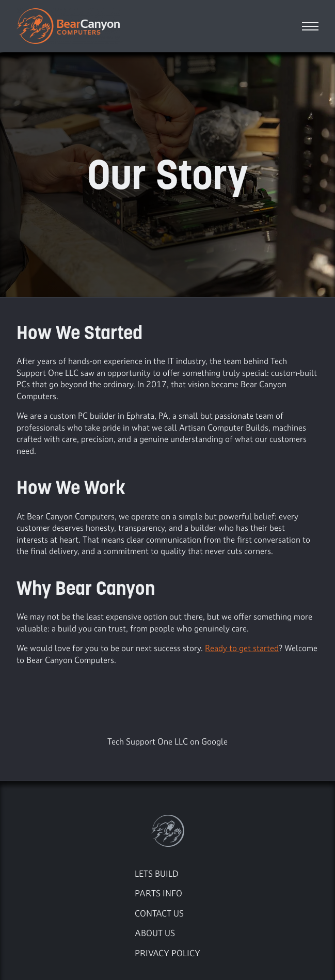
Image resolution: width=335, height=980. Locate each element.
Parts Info (158, 893)
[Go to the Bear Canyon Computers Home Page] (168, 831)
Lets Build (157, 873)
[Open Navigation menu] (310, 26)
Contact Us (159, 913)
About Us (155, 933)
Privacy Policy (168, 953)
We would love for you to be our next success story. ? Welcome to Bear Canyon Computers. (167, 654)
